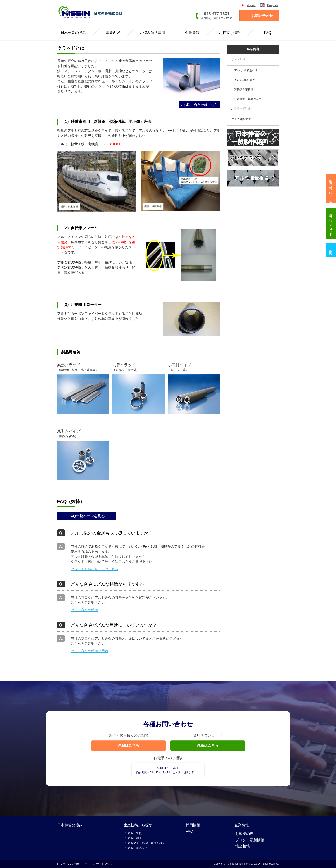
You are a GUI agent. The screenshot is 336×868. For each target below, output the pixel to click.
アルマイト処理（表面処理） (146, 843)
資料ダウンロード (331, 223)
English (273, 5)
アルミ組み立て (241, 119)
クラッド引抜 (242, 109)
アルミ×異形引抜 (244, 80)
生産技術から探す (138, 825)
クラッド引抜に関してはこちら (95, 569)
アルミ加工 (135, 838)
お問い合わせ (262, 16)
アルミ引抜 (239, 60)
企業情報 (242, 825)
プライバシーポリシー (74, 864)
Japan (251, 5)
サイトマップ (104, 864)
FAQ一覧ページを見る (87, 516)
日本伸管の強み (70, 825)
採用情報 (193, 825)
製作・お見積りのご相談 (331, 188)
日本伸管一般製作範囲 (248, 99)
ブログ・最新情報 (250, 840)
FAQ (189, 831)
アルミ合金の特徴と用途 (89, 651)
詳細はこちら (129, 745)
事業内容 (253, 49)
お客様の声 (244, 834)
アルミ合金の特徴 (84, 610)
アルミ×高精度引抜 (246, 70)
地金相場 (243, 846)
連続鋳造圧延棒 (244, 90)
